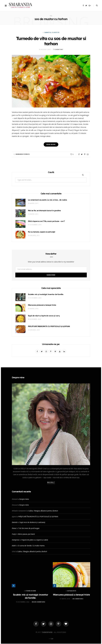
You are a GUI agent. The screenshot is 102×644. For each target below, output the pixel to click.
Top (51, 639)
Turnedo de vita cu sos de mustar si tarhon (51, 41)
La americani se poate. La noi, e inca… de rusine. (48, 200)
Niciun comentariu (39, 602)
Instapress (16, 540)
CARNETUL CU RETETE (52, 32)
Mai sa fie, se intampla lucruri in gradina (44, 211)
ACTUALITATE (72, 591)
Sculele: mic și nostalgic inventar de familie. (46, 294)
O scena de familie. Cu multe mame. (31, 546)
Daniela (15, 522)
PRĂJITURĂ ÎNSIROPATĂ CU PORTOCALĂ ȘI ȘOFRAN (49, 326)
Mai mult (51, 482)
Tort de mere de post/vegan (29, 528)
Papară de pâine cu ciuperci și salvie (35, 540)
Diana (14, 528)
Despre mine (24, 499)
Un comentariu (78, 599)
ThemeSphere (47, 633)
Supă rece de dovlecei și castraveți (32, 522)
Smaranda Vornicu (23, 154)
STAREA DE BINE (31, 591)
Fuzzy (14, 534)
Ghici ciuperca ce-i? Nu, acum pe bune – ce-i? (46, 221)
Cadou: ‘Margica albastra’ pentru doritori (43, 511)
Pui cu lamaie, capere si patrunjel (42, 232)
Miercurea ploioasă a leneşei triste (42, 305)
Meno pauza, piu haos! (26, 534)
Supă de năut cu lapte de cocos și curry (44, 316)
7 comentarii (58, 49)
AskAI (14, 546)
